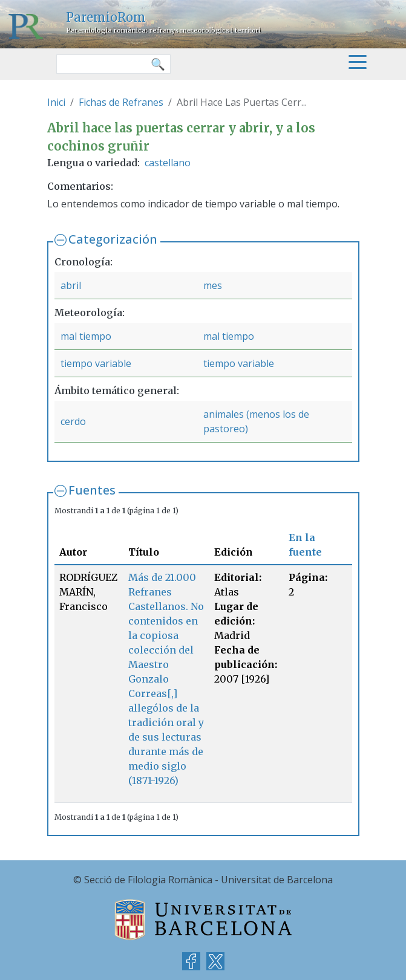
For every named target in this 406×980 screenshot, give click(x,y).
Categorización (113, 239)
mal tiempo (86, 336)
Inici (56, 102)
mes (213, 285)
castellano (168, 163)
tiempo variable (96, 363)
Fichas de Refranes (121, 102)
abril (71, 285)
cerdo (73, 421)
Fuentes (92, 490)
